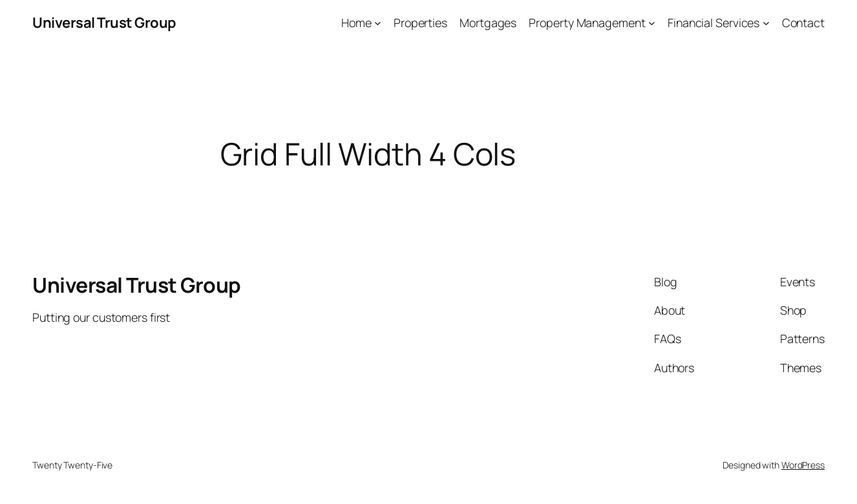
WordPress (803, 465)
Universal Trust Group (104, 23)
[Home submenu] (378, 23)
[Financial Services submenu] (766, 23)
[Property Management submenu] (652, 23)
